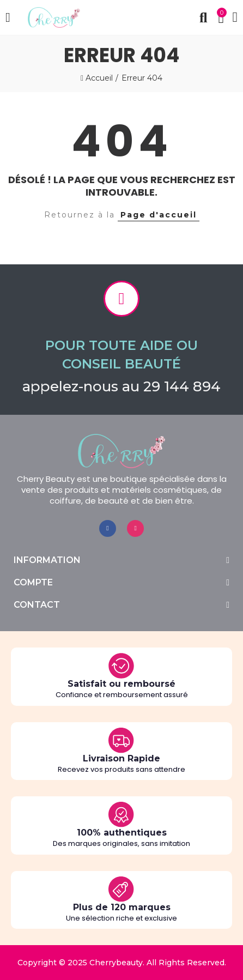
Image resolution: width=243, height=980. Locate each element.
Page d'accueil (159, 215)
